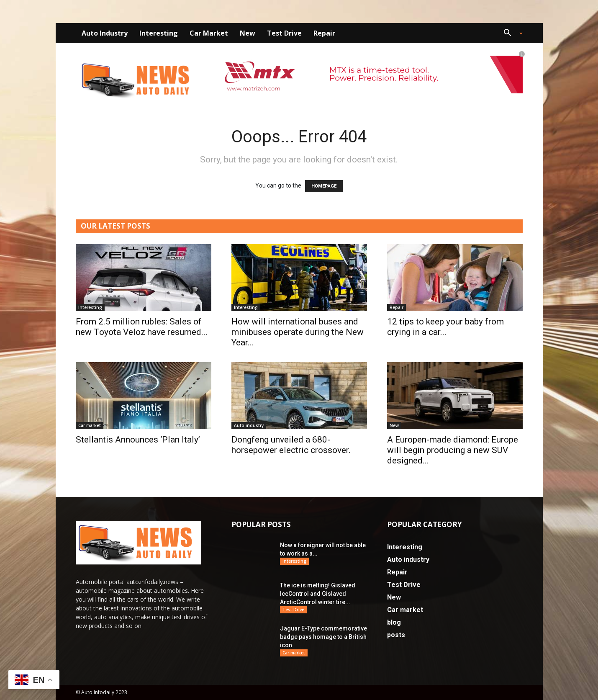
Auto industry (105, 33)
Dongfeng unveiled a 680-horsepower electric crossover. (291, 445)
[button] (510, 34)
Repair (324, 33)
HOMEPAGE (324, 186)
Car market (209, 33)
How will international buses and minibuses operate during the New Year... (298, 332)
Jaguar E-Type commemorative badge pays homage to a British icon (323, 637)
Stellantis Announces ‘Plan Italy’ (138, 440)
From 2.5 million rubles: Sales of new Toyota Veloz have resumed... (142, 327)
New (248, 33)
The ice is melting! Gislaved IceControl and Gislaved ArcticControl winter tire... (318, 594)
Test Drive (284, 33)
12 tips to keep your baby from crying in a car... (445, 327)
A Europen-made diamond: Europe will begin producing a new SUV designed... (453, 450)
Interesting (159, 33)
